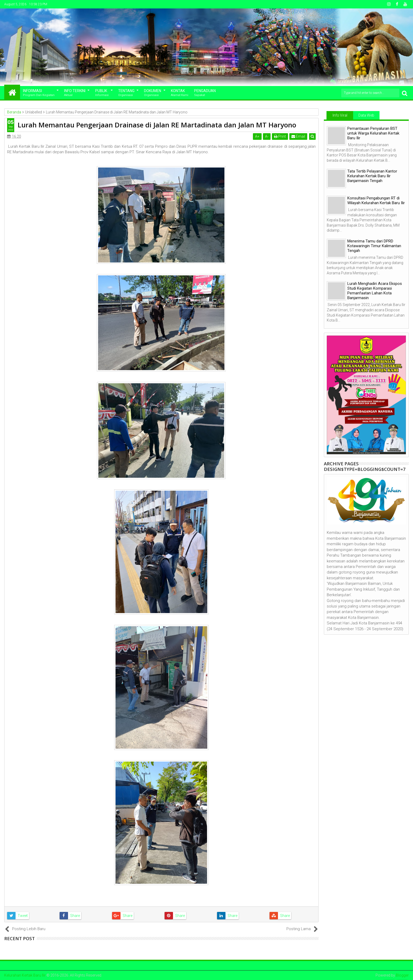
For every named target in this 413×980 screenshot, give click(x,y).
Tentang (126, 93)
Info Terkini (75, 93)
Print (280, 136)
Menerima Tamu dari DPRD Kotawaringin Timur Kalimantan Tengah (374, 246)
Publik (102, 93)
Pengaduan (205, 93)
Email (298, 136)
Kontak (180, 93)
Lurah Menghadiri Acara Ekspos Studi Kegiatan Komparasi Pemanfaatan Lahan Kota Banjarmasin (375, 291)
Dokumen (153, 93)
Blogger (402, 975)
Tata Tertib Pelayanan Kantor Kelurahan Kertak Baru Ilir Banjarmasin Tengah (372, 176)
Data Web (366, 115)
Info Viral (340, 115)
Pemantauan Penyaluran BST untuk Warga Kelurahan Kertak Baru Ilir (373, 133)
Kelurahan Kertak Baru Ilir (25, 975)
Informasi (39, 93)
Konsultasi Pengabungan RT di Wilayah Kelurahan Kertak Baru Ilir (376, 200)
